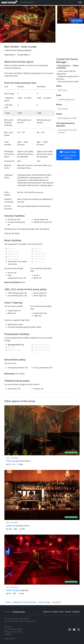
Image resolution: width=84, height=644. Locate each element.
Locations (76, 612)
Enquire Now (68, 155)
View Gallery (77, 21)
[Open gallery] (71, 15)
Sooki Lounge (44, 602)
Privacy (68, 612)
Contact (55, 612)
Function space (19, 612)
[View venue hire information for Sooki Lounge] (42, 436)
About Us (47, 612)
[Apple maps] (15, 55)
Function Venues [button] (27, 2)
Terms (62, 612)
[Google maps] (29, 55)
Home (8, 602)
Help (80, 2)
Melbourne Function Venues (25, 602)
